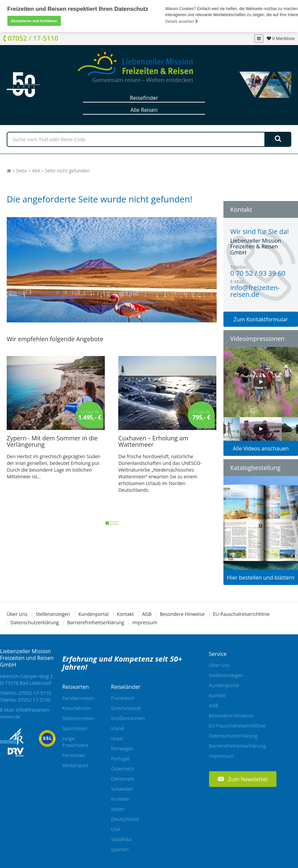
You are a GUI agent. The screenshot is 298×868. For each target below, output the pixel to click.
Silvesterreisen (78, 718)
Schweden (122, 789)
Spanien (120, 849)
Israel (117, 738)
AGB (147, 614)
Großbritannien (128, 718)
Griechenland (126, 708)
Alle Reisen (144, 110)
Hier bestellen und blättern (261, 578)
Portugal (120, 759)
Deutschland (125, 819)
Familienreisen (78, 698)
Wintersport (75, 765)
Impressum (145, 622)
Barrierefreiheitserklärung (96, 622)
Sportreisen (75, 728)
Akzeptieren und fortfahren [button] (34, 21)
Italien (118, 809)
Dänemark (123, 779)
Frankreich (123, 698)
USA (116, 829)
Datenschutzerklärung (35, 622)
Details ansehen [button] (182, 22)
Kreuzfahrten (77, 708)
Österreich (123, 769)
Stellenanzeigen (53, 614)
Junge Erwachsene (75, 742)
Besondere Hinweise (182, 614)
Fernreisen (74, 755)
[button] (243, 779)
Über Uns (17, 614)
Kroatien (120, 799)
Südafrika (122, 839)
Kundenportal (93, 614)
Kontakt (125, 614)
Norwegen (122, 748)
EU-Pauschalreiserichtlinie (241, 614)
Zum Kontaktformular (261, 319)
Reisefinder (144, 98)
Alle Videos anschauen (261, 448)
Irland (118, 728)
